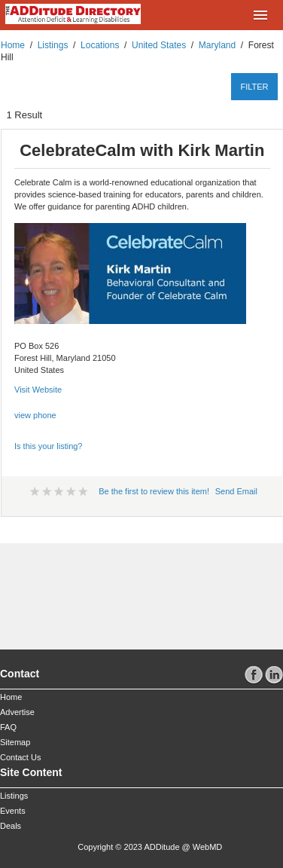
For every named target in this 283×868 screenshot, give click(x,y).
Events (13, 811)
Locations (100, 45)
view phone (35, 415)
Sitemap (15, 742)
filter (254, 87)
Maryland (217, 45)
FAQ (8, 727)
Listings (53, 45)
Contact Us (20, 757)
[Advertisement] (91, 590)
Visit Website (38, 390)
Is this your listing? (48, 446)
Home (13, 45)
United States (159, 45)
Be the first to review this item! (154, 491)
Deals (11, 826)
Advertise (17, 712)
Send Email (236, 491)
